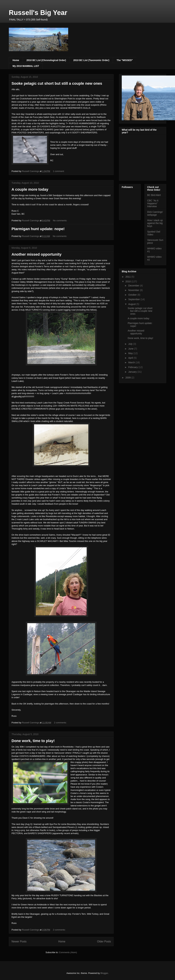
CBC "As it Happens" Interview (153, 203)
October (133, 295)
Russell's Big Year (38, 13)
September (134, 299)
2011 (128, 277)
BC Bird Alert (154, 195)
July (131, 344)
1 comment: (59, 171)
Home (16, 60)
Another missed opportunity (37, 254)
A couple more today (30, 189)
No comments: (60, 221)
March (132, 362)
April (131, 358)
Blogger (104, 973)
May (131, 353)
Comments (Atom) (68, 952)
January (133, 372)
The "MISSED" (125, 60)
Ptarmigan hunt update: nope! (38, 229)
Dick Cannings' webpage (155, 213)
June (131, 349)
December (134, 286)
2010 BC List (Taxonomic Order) (91, 60)
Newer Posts (19, 941)
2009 (128, 378)
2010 (128, 281)
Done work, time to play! (33, 741)
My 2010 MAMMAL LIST (26, 66)
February (133, 367)
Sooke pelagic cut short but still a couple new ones (57, 83)
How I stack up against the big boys (155, 223)
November (134, 290)
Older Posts (104, 941)
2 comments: (61, 723)
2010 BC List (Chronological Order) (46, 60)
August (132, 304)
